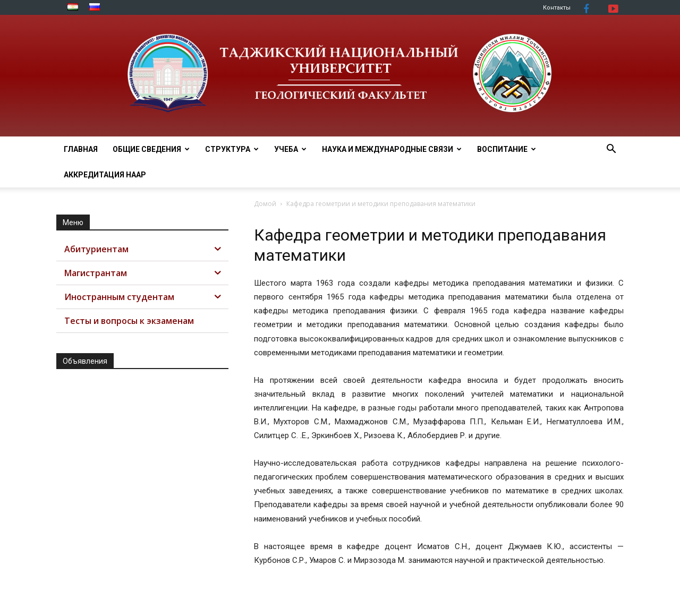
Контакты (557, 8)
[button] (611, 150)
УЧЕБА (290, 149)
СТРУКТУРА (232, 149)
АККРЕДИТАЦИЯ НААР (105, 175)
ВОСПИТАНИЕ (507, 149)
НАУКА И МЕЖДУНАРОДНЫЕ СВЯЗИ (392, 149)
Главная (81, 149)
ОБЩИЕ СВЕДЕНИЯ (151, 149)
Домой (265, 204)
